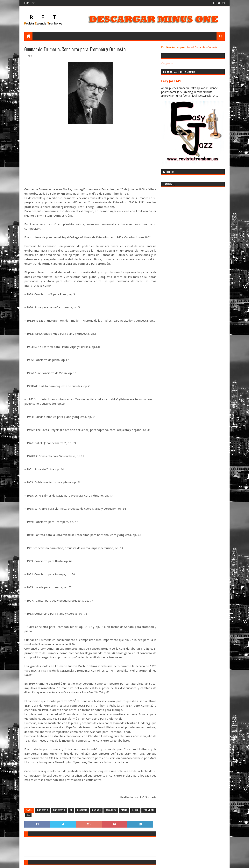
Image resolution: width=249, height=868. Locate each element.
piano (124, 810)
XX (28, 815)
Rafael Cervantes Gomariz (202, 47)
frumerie (82, 810)
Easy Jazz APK (171, 81)
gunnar (96, 810)
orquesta (111, 810)
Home (26, 3)
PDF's (33, 3)
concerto (43, 810)
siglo (135, 810)
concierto (59, 810)
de (71, 810)
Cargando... (168, 63)
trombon (149, 810)
